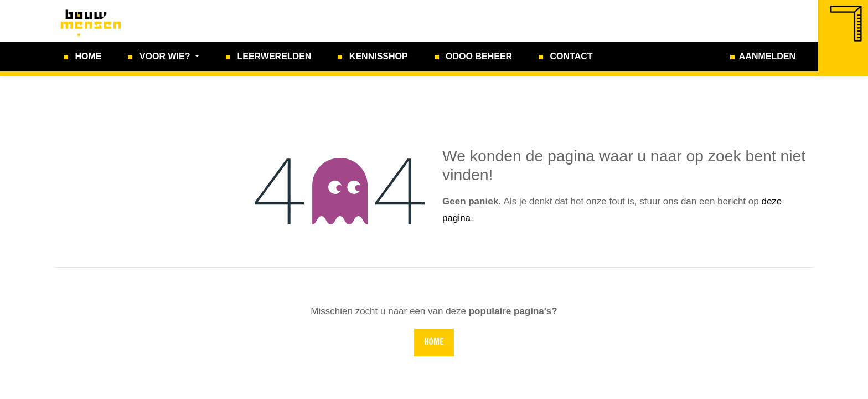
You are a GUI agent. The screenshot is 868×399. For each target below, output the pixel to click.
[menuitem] (82, 57)
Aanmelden (767, 56)
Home (434, 342)
